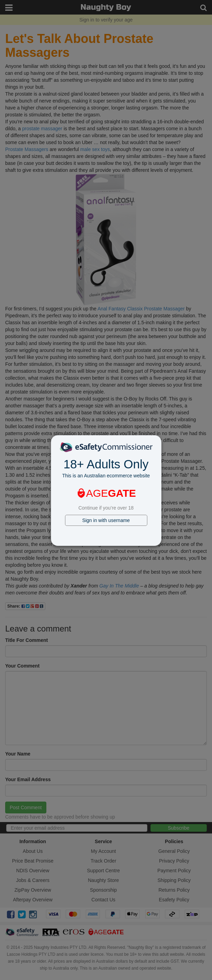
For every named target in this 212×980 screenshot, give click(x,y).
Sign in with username (106, 520)
